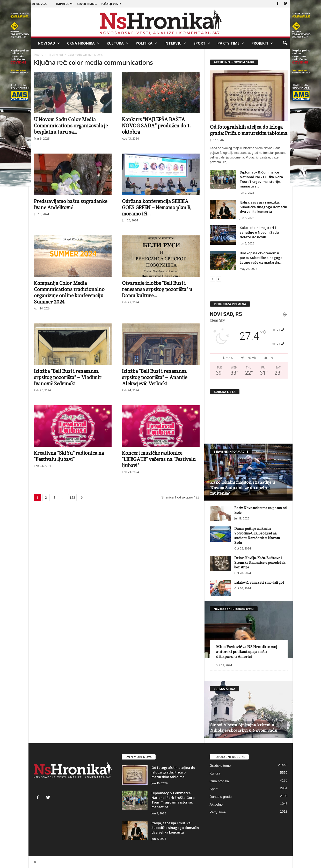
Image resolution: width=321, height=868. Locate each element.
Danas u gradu (221, 797)
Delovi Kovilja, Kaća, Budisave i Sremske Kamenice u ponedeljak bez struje (260, 563)
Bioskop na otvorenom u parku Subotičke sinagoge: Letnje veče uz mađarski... (261, 258)
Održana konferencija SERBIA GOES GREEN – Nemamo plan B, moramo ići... (157, 207)
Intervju (175, 43)
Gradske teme (220, 766)
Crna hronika (83, 43)
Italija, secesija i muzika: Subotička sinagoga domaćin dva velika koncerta (263, 207)
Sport (202, 43)
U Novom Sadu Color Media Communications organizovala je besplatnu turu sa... (71, 126)
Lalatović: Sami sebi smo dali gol (259, 583)
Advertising (87, 4)
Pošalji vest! (111, 4)
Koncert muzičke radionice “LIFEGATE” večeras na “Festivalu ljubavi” (159, 459)
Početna (39, 55)
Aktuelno (216, 804)
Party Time (231, 43)
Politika (146, 43)
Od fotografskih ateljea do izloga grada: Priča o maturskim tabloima (173, 772)
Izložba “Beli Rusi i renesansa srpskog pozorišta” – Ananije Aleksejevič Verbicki (155, 377)
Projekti (262, 43)
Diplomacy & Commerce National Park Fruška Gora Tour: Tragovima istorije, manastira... (261, 179)
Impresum (64, 4)
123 (72, 498)
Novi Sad (49, 43)
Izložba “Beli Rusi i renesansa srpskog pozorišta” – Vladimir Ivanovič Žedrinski (68, 377)
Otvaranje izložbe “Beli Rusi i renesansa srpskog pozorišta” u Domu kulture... (157, 289)
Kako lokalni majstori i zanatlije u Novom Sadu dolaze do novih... (259, 232)
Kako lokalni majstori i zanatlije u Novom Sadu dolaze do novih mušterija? (243, 488)
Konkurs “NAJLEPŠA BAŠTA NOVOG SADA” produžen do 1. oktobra (156, 126)
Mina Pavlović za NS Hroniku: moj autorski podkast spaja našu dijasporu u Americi (247, 652)
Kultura (118, 43)
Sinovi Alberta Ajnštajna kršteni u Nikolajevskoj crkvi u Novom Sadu (244, 728)
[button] (285, 43)
